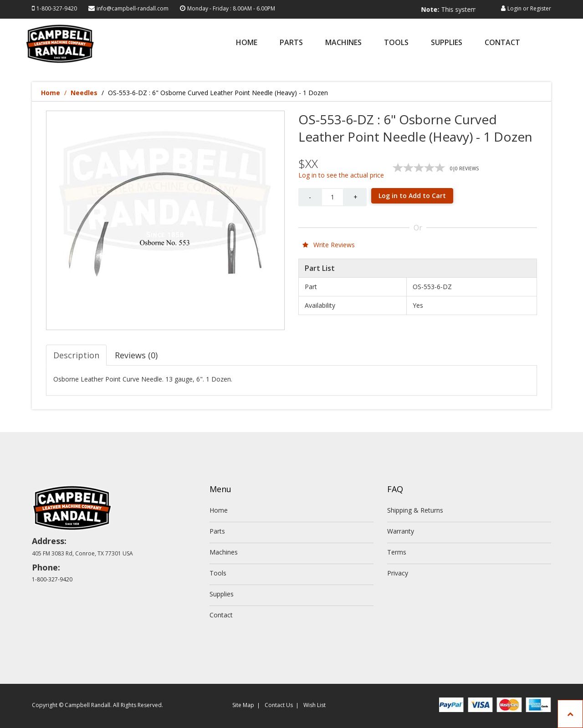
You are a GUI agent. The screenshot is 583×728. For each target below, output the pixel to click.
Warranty (401, 531)
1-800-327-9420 (57, 8)
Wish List (315, 705)
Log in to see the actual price (341, 175)
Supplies (447, 43)
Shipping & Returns (415, 510)
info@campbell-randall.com (133, 8)
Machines (343, 43)
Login (514, 8)
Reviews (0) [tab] (136, 355)
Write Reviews (329, 245)
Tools (396, 43)
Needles (84, 93)
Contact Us (279, 705)
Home (247, 43)
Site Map (243, 705)
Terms (397, 552)
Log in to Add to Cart (412, 196)
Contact (502, 43)
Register (541, 8)
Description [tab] (76, 355)
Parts (291, 43)
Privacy (398, 573)
